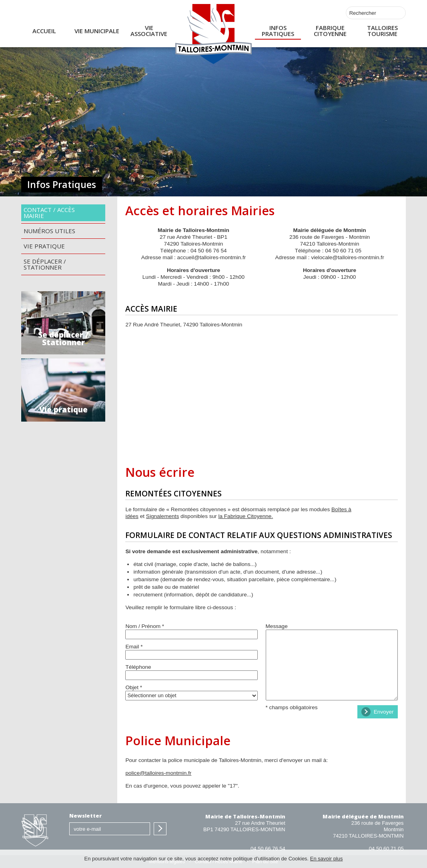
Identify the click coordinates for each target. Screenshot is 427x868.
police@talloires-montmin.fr (158, 773)
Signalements (162, 516)
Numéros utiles (49, 231)
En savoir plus (327, 859)
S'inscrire (160, 829)
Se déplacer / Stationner (45, 264)
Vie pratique (44, 246)
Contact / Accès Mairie (49, 213)
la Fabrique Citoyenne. (246, 516)
